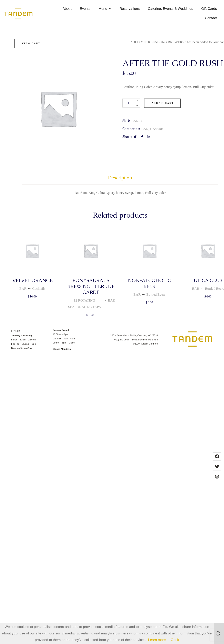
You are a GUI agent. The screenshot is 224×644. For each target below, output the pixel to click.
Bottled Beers (156, 295)
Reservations (129, 9)
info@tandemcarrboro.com (144, 340)
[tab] (120, 180)
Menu (105, 9)
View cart (31, 43)
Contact (211, 18)
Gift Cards (209, 9)
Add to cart (163, 103)
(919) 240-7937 (122, 340)
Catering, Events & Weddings (171, 9)
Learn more (157, 640)
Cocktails (157, 129)
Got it (175, 640)
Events (85, 9)
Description (120, 178)
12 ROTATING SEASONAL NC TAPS (84, 304)
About (67, 9)
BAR (145, 129)
